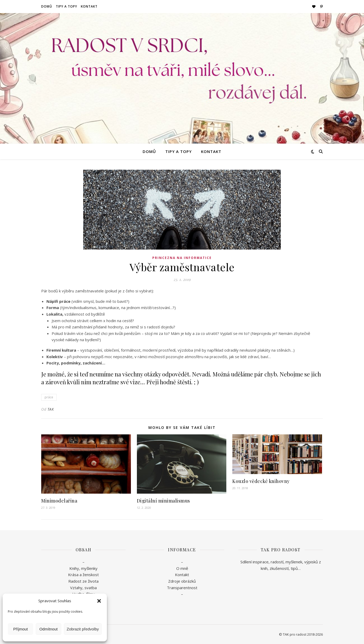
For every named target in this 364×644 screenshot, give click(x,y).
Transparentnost (182, 588)
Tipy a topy (66, 6)
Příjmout (21, 629)
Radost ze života (83, 581)
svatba (91, 588)
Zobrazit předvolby (83, 629)
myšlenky (89, 568)
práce (49, 397)
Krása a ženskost (83, 575)
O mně (182, 568)
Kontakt (89, 6)
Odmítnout (48, 629)
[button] (99, 601)
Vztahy (76, 588)
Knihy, (75, 568)
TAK (51, 409)
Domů (47, 6)
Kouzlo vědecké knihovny (261, 481)
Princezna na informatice (182, 258)
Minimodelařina (59, 501)
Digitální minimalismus (163, 501)
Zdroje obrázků (182, 581)
